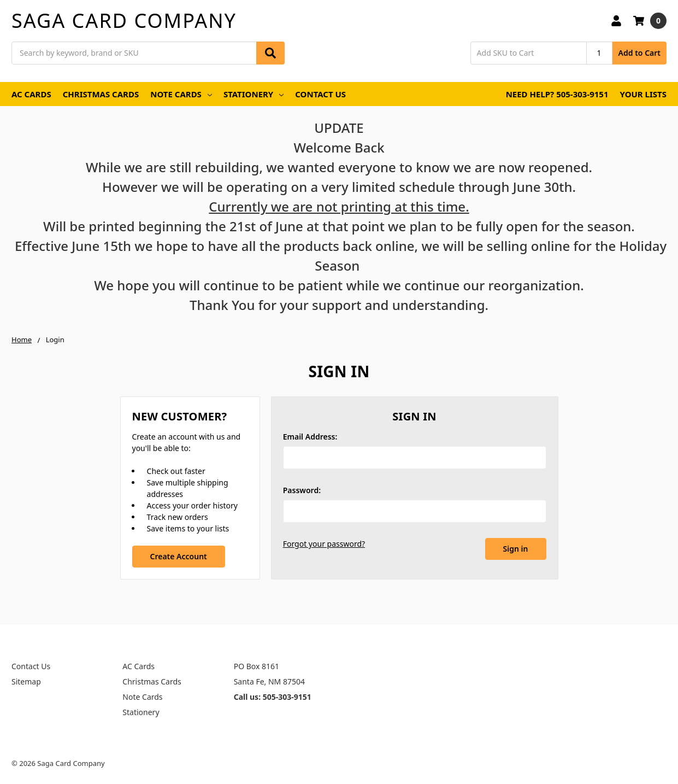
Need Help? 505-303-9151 (557, 94)
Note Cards (181, 94)
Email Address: (310, 437)
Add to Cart (639, 53)
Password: (302, 490)
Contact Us (320, 94)
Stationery (253, 94)
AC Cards (31, 94)
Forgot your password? (324, 544)
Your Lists (643, 94)
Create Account (178, 556)
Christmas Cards (101, 94)
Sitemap (26, 681)
